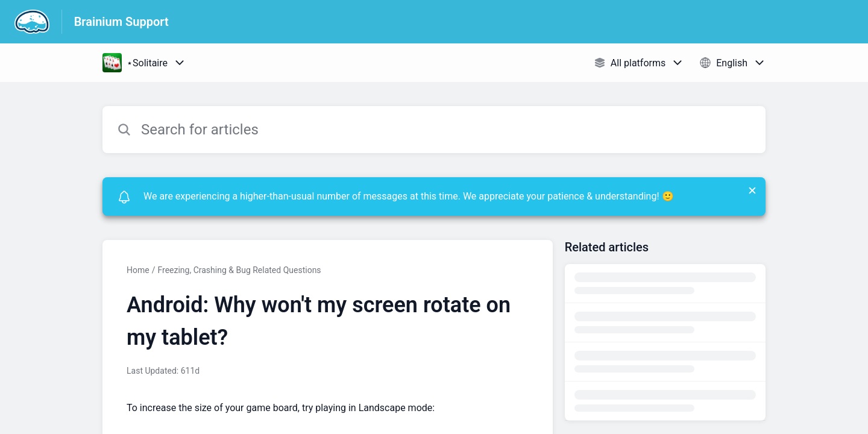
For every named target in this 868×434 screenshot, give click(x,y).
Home (138, 270)
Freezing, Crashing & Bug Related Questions (239, 270)
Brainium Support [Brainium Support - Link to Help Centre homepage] (121, 22)
